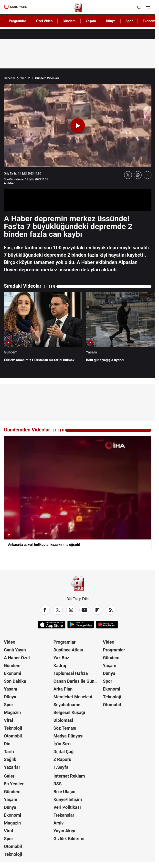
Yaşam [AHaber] (91, 21)
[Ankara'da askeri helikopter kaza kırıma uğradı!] (78, 493)
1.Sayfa (61, 767)
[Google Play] (81, 625)
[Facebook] (45, 610)
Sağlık (10, 759)
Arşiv (59, 823)
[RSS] (111, 610)
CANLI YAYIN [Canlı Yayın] (16, 7)
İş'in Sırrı (62, 744)
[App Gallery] (107, 625)
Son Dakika (15, 681)
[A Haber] (78, 7)
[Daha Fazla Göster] (148, 175)
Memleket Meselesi (73, 697)
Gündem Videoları (47, 78)
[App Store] (52, 625)
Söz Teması (65, 728)
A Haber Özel (17, 658)
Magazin (12, 712)
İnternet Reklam (69, 776)
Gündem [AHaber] (69, 21)
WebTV (25, 78)
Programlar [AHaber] (17, 21)
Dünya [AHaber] (111, 21)
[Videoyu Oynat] (78, 126)
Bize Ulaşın (64, 792)
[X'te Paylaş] (128, 175)
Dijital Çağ (64, 752)
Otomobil (13, 736)
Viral (8, 720)
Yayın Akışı (64, 831)
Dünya (10, 697)
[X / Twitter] (58, 610)
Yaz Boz (61, 658)
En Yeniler (14, 784)
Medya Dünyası (69, 736)
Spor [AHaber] (129, 21)
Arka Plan (63, 689)
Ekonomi (13, 673)
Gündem (12, 665)
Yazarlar (12, 767)
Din (7, 744)
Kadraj (60, 665)
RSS (58, 784)
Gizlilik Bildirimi (69, 839)
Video (10, 642)
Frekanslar (64, 815)
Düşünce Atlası (68, 650)
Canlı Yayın (15, 650)
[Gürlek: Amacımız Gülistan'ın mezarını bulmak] (43, 329)
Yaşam (11, 689)
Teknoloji (13, 728)
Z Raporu (63, 759)
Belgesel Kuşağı (69, 712)
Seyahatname (67, 705)
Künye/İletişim (68, 799)
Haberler (10, 78)
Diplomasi (63, 720)
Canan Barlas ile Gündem (78, 681)
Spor (9, 705)
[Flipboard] (97, 610)
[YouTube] (84, 610)
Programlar (65, 642)
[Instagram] (71, 610)
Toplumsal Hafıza (71, 673)
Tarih (9, 752)
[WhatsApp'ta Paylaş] (138, 175)
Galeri (10, 776)
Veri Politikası (67, 807)
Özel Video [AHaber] (44, 21)
